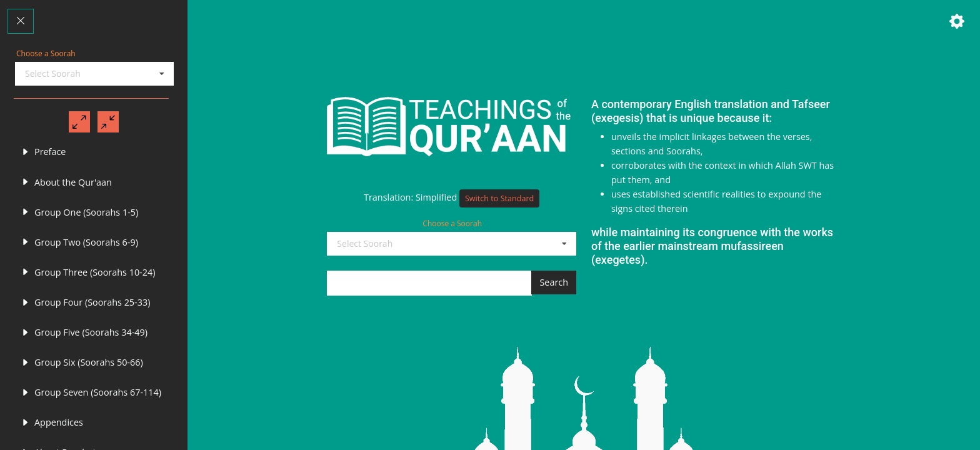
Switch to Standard (499, 202)
